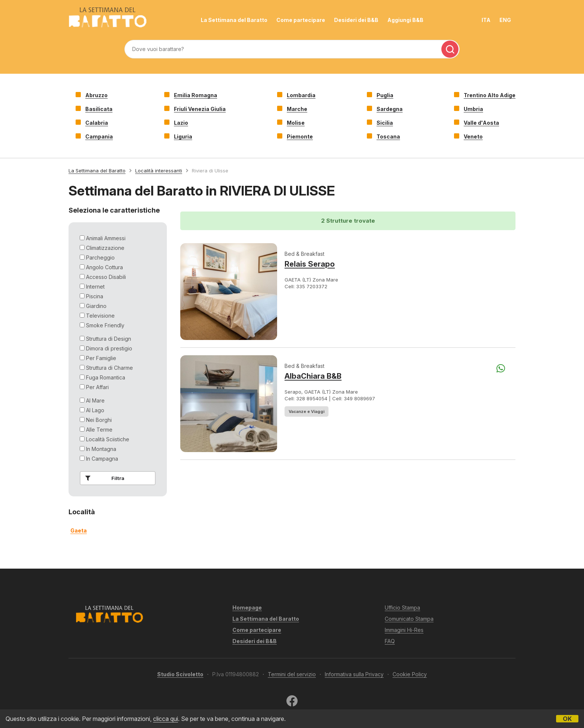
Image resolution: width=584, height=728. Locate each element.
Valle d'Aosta (481, 123)
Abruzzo (96, 95)
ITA (486, 20)
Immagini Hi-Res (404, 630)
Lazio (181, 123)
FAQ (390, 641)
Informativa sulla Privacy (354, 674)
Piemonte (300, 136)
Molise (296, 123)
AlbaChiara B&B (313, 376)
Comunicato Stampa (409, 619)
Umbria (473, 109)
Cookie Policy (410, 674)
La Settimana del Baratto (234, 20)
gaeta (79, 530)
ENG (505, 20)
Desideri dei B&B (356, 20)
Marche (297, 109)
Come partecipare (301, 20)
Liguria (183, 136)
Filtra (103, 478)
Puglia (385, 95)
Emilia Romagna (196, 95)
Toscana (388, 136)
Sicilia (385, 123)
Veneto (473, 136)
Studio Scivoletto (180, 674)
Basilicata (99, 109)
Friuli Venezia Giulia (200, 109)
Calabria (97, 123)
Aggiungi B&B (405, 20)
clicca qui (166, 719)
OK (567, 719)
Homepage (247, 608)
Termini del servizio (292, 674)
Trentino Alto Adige (490, 95)
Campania (99, 136)
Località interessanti (159, 171)
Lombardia (301, 95)
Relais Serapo (310, 264)
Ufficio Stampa (402, 608)
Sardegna (390, 109)
